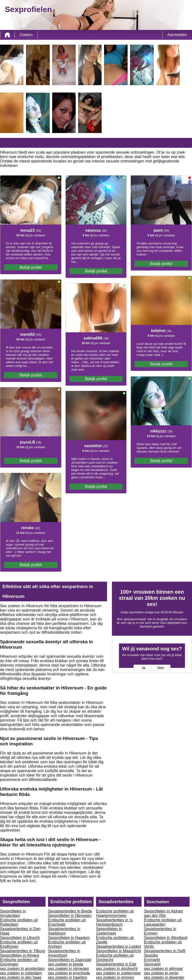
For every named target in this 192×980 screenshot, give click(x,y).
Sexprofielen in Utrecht (20, 938)
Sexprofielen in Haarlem (69, 938)
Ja (143, 668)
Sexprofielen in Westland (166, 938)
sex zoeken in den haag (21, 977)
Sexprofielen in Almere (20, 955)
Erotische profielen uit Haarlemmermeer (115, 913)
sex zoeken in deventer (164, 977)
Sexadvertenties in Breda (70, 911)
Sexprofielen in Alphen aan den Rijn (163, 913)
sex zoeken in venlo (161, 973)
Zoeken (26, 35)
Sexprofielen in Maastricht (119, 951)
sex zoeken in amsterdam (22, 969)
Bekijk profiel (31, 267)
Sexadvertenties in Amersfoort (64, 953)
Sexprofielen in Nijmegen (70, 916)
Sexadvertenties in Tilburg (23, 951)
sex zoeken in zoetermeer (118, 973)
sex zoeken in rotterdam (21, 973)
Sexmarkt (152, 964)
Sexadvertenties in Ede (116, 964)
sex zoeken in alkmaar (163, 969)
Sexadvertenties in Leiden (119, 946)
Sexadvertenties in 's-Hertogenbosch (115, 922)
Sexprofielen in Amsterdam (13, 913)
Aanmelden (177, 35)
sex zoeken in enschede (69, 973)
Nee (161, 668)
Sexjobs (151, 955)
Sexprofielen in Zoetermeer (109, 931)
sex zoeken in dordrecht (117, 969)
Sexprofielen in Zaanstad (70, 960)
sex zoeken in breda (66, 964)
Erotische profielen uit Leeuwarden (163, 922)
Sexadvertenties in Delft (165, 951)
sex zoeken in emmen (115, 977)
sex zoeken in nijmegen (68, 969)
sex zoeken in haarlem (68, 977)
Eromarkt (152, 960)
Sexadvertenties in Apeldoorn (64, 931)
